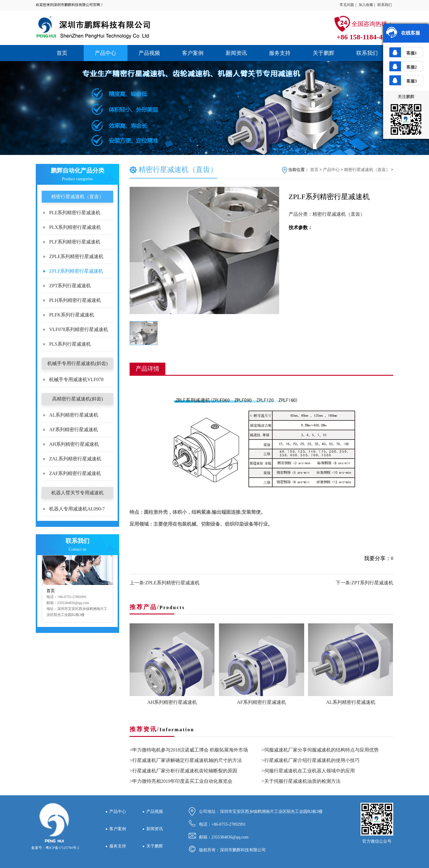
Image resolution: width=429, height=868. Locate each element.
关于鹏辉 (324, 53)
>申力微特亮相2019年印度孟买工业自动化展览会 (181, 781)
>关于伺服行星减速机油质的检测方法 (301, 781)
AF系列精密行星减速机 (74, 430)
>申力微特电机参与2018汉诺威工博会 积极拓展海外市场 (189, 750)
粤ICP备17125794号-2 (62, 848)
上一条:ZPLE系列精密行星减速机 (165, 583)
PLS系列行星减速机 (70, 344)
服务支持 (280, 53)
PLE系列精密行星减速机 (75, 213)
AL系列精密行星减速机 (74, 415)
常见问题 (347, 5)
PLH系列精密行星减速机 (75, 300)
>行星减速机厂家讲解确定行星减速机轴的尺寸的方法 (186, 760)
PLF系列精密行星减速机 (75, 242)
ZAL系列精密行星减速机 (75, 459)
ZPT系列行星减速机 (70, 286)
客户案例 (193, 53)
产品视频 (149, 53)
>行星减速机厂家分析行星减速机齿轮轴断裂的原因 (183, 771)
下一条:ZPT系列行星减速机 (365, 583)
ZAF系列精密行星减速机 (75, 473)
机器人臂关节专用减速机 (77, 493)
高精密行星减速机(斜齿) (78, 399)
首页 (62, 53)
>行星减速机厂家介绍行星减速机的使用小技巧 (311, 760)
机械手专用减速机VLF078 (76, 379)
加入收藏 (366, 5)
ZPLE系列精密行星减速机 (76, 256)
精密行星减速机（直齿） (77, 197)
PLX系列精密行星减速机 (75, 227)
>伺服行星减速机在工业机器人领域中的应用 (308, 771)
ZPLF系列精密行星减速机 (76, 271)
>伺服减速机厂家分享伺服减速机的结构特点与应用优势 (320, 750)
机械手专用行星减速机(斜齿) (78, 363)
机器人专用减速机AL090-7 (77, 509)
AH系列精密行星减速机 (74, 444)
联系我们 (385, 5)
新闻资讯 (236, 53)
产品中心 (105, 53)
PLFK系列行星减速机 (72, 315)
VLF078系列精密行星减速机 (79, 329)
